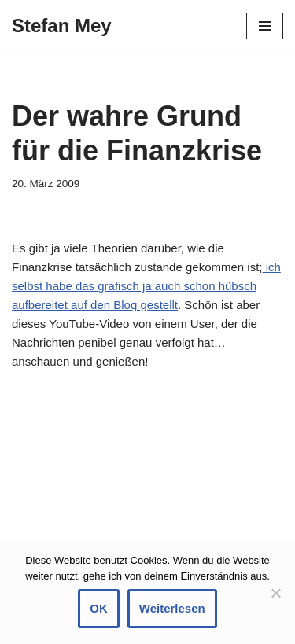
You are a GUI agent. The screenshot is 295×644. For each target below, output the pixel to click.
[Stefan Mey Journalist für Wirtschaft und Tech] (62, 26)
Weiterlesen (172, 608)
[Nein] (275, 593)
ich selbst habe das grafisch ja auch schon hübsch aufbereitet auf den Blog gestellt (146, 286)
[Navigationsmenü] (265, 26)
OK (99, 608)
